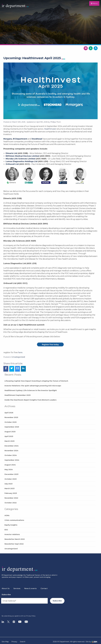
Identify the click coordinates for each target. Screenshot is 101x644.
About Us (6, 588)
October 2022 (11, 503)
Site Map (5, 642)
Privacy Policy (31, 616)
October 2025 (11, 422)
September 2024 (12, 460)
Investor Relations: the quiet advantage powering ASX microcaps (33, 386)
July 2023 (8, 484)
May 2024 (9, 470)
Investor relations (12, 534)
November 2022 (11, 498)
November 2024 (11, 451)
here (20, 352)
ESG (6, 530)
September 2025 (12, 427)
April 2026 (9, 413)
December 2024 (12, 446)
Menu (94, 3)
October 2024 (11, 455)
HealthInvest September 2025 (18, 395)
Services (17, 588)
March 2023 (10, 489)
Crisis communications (14, 520)
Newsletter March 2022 (15, 539)
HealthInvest (50, 129)
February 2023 (11, 493)
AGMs (7, 515)
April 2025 (9, 436)
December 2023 (11, 474)
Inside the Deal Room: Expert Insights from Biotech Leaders (30, 400)
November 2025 (11, 417)
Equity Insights (11, 525)
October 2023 (11, 479)
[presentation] (15, 609)
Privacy (14, 642)
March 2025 (10, 441)
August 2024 (10, 465)
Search (23, 642)
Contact (44, 588)
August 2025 (10, 432)
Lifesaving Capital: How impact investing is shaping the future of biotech (36, 381)
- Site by (91, 642)
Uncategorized (11, 549)
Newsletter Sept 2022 (14, 544)
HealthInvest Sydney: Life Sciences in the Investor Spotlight (31, 390)
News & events (30, 588)
